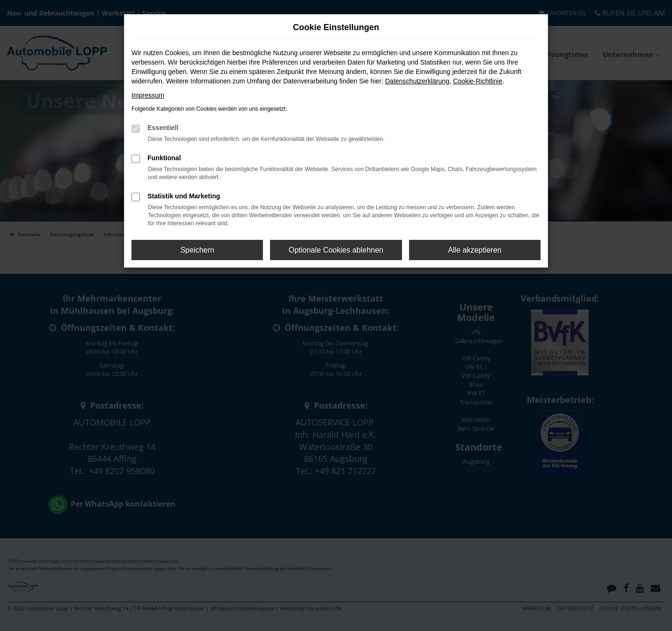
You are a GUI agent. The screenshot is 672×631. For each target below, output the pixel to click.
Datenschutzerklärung (417, 81)
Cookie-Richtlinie (478, 81)
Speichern (197, 250)
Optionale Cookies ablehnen (336, 250)
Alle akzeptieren (475, 250)
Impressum (148, 95)
